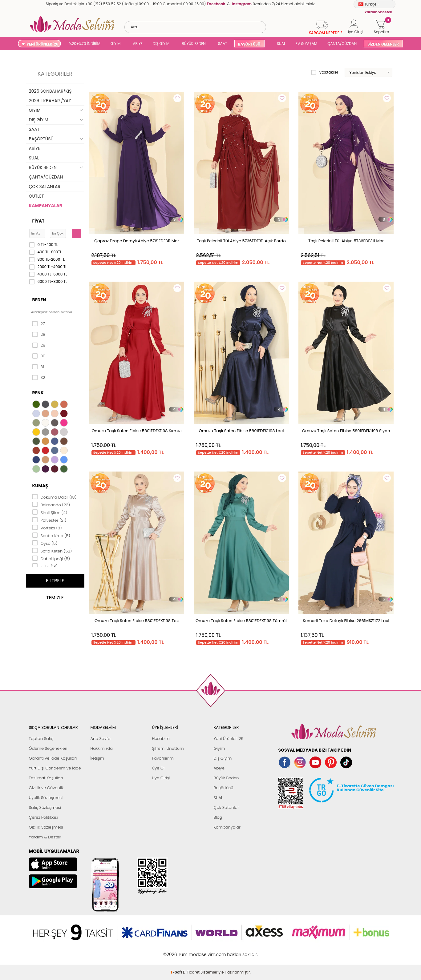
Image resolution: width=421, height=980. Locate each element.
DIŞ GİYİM (161, 44)
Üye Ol (158, 768)
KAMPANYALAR (46, 206)
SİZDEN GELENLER (383, 44)
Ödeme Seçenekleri (48, 748)
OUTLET (36, 196)
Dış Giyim (223, 758)
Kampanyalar (227, 827)
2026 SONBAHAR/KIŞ (50, 91)
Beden (39, 300)
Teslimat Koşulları (46, 778)
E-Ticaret (191, 951)
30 (39, 356)
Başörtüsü (224, 788)
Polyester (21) (49, 520)
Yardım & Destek (45, 837)
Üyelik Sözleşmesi (46, 798)
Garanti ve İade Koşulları (53, 758)
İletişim (97, 758)
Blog (218, 817)
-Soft (177, 951)
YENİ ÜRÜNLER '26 (42, 44)
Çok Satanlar (226, 807)
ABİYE (138, 44)
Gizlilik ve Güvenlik (46, 788)
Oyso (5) (45, 543)
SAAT (223, 44)
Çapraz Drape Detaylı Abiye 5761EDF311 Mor (137, 241)
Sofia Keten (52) (52, 551)
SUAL (280, 44)
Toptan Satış (41, 739)
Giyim (219, 748)
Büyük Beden (226, 778)
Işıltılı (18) (45, 566)
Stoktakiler (325, 72)
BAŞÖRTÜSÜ (249, 44)
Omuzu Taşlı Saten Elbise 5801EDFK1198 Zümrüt (241, 621)
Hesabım (161, 739)
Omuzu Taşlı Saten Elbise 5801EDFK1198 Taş (137, 621)
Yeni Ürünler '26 (229, 739)
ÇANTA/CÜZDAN (342, 44)
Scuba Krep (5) (51, 535)
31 (38, 367)
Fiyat (38, 221)
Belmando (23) (51, 504)
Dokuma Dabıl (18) (55, 497)
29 (39, 345)
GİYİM (116, 44)
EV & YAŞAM (306, 44)
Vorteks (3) (47, 528)
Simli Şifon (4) (50, 512)
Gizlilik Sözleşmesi (46, 827)
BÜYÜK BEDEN (194, 44)
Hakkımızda (102, 748)
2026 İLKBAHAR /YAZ (50, 101)
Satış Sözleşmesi (45, 807)
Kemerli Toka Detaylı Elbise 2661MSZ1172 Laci (346, 621)
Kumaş (40, 486)
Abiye (219, 768)
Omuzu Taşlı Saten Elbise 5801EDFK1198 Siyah (346, 431)
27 (39, 324)
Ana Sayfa (101, 739)
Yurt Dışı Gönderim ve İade (55, 768)
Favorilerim (163, 758)
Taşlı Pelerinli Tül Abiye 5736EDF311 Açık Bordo (241, 241)
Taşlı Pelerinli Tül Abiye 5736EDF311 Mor (346, 241)
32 (39, 378)
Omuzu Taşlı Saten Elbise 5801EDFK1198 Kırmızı (137, 431)
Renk (38, 393)
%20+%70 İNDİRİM (85, 44)
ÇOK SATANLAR (45, 187)
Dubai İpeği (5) (51, 558)
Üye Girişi (161, 778)
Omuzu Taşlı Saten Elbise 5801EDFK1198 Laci (241, 431)
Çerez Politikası (43, 817)
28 (39, 335)
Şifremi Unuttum (168, 748)
